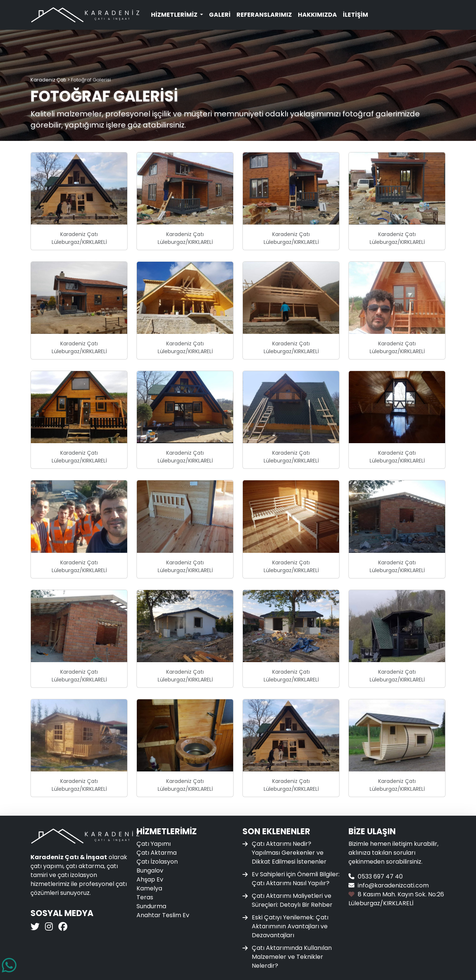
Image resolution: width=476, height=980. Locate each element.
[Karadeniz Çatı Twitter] (36, 928)
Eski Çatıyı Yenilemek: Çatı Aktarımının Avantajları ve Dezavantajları (290, 926)
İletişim (356, 15)
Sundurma (151, 906)
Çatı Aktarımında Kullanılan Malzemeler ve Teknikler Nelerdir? (292, 957)
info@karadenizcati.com (393, 885)
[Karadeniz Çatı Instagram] (48, 928)
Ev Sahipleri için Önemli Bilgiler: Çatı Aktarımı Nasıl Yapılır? (296, 879)
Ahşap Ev (150, 879)
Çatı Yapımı (154, 844)
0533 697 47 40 (380, 876)
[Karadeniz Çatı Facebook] (62, 928)
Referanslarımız (264, 15)
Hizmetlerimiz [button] (175, 15)
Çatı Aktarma (157, 853)
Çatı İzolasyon (157, 862)
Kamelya (149, 888)
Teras (145, 897)
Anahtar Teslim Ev (163, 915)
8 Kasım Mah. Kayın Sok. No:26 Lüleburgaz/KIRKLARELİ (396, 899)
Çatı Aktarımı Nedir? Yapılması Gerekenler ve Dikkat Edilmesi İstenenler (289, 853)
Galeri (220, 15)
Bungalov (150, 871)
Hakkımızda (317, 15)
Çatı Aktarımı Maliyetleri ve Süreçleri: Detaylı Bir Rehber (292, 900)
